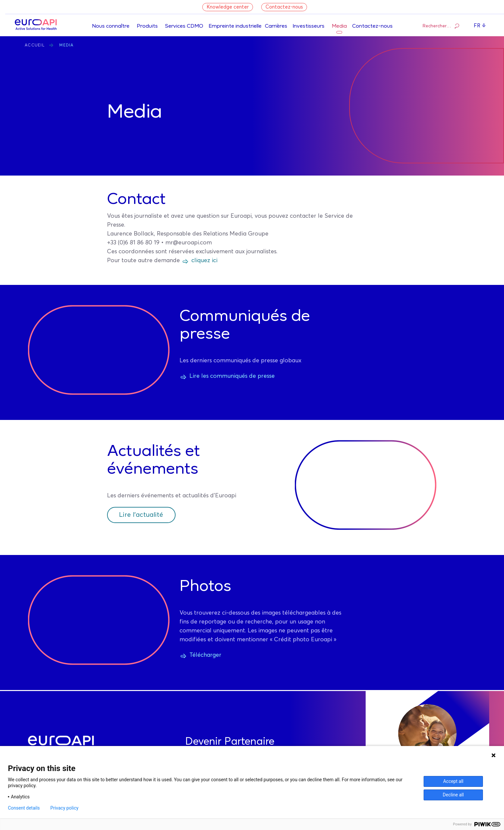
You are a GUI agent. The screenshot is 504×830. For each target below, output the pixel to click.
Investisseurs (308, 26)
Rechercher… (441, 26)
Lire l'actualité (141, 515)
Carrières (276, 26)
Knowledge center (228, 7)
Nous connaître (111, 26)
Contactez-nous (284, 7)
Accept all (453, 781)
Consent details (24, 808)
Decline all (453, 795)
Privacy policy (64, 808)
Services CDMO (184, 26)
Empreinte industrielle (235, 26)
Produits (147, 26)
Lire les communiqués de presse (232, 376)
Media (339, 26)
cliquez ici (204, 261)
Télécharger (205, 655)
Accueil (35, 45)
